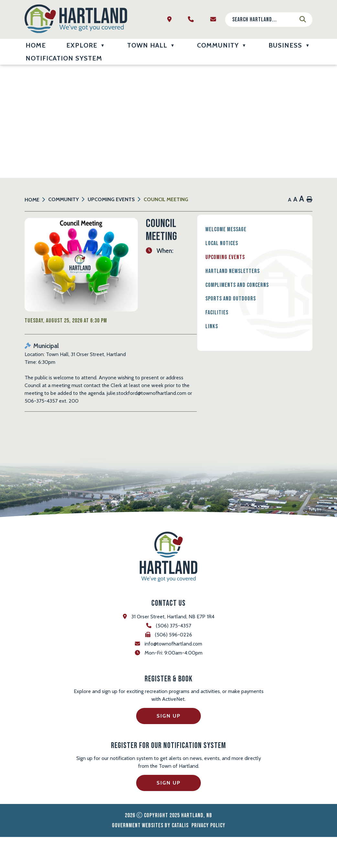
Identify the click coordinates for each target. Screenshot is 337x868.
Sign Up (169, 747)
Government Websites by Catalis (150, 857)
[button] (303, 19)
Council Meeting (166, 199)
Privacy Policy (208, 857)
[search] (264, 20)
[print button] (310, 200)
